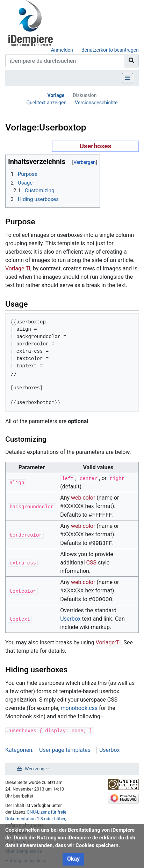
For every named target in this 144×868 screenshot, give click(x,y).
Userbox (70, 619)
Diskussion (85, 95)
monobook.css (79, 708)
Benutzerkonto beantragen (110, 50)
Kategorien (19, 750)
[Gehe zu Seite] (132, 61)
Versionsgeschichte (96, 103)
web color (83, 498)
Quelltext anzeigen (47, 103)
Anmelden (62, 50)
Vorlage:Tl (18, 268)
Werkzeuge (36, 769)
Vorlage (56, 95)
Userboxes (95, 146)
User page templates (65, 750)
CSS (91, 563)
